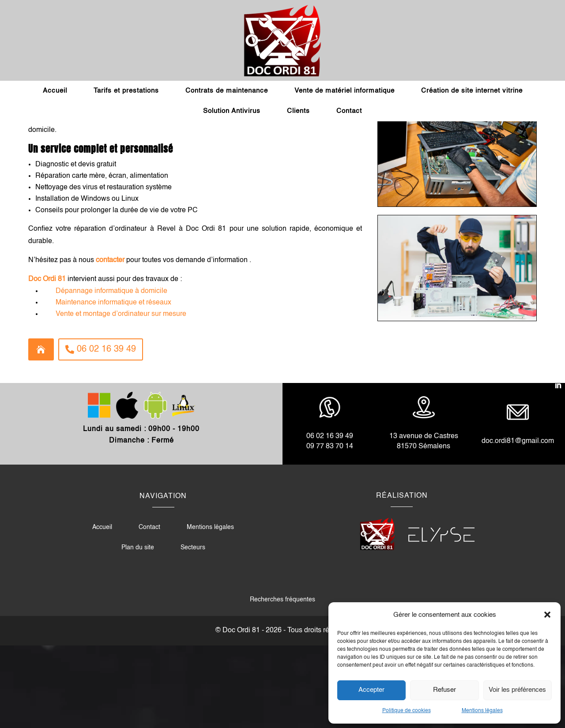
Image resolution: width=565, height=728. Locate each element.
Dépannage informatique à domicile (111, 374)
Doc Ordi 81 (47, 362)
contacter (110, 343)
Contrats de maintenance (227, 91)
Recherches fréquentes (282, 682)
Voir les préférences (517, 690)
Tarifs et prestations (126, 91)
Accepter (371, 690)
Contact (349, 111)
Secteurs (193, 630)
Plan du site (138, 630)
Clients (298, 111)
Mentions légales (482, 711)
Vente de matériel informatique (345, 91)
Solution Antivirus (232, 111)
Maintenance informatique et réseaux (113, 385)
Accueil (55, 91)
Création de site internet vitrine (472, 91)
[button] (547, 615)
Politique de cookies (407, 711)
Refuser (444, 690)
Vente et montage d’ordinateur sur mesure (121, 397)
